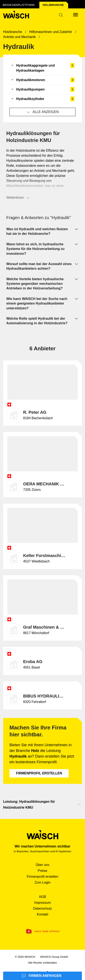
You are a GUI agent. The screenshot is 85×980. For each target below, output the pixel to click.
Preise (42, 871)
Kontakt (42, 914)
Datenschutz (43, 908)
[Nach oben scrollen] (79, 805)
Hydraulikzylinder (42, 99)
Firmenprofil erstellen (39, 773)
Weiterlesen (18, 198)
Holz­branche (53, 5)
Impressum (42, 903)
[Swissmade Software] (42, 931)
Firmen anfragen (41, 976)
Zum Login (42, 882)
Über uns (43, 865)
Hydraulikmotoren (42, 80)
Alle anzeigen (43, 112)
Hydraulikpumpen (42, 89)
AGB (42, 897)
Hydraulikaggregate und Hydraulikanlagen (42, 68)
